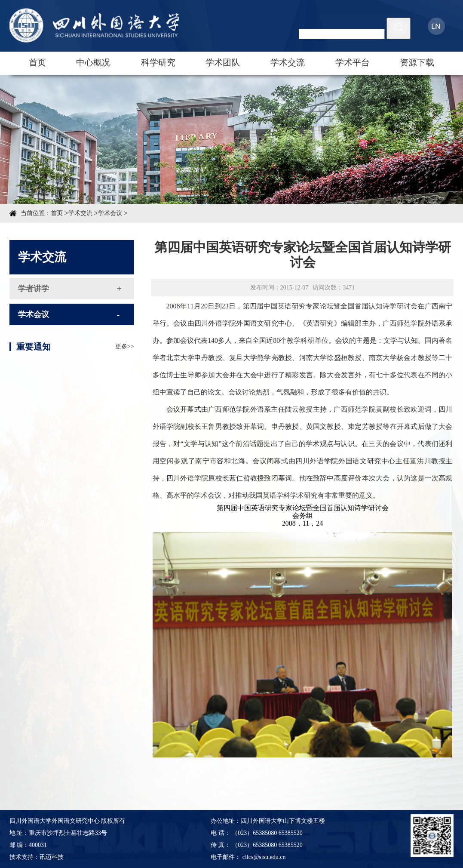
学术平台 (353, 62)
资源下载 (417, 62)
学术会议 (110, 213)
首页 (37, 62)
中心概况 (93, 62)
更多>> (125, 359)
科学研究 (158, 62)
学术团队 (223, 62)
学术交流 (288, 62)
